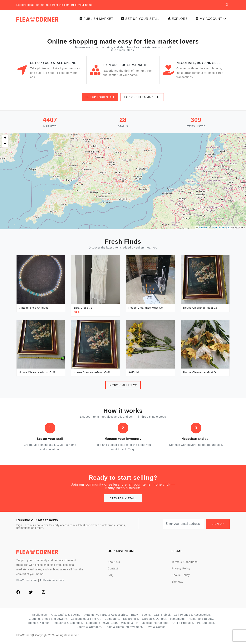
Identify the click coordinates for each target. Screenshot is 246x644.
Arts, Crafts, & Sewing (66, 617)
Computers (112, 621)
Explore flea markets (142, 100)
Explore (176, 20)
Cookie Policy (181, 578)
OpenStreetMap (221, 230)
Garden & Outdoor (154, 621)
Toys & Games (156, 630)
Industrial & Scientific (68, 626)
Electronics (131, 621)
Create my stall (123, 501)
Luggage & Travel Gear (102, 626)
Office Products (183, 626)
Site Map (178, 584)
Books (146, 617)
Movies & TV (129, 626)
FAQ (111, 578)
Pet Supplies (205, 626)
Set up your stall (138, 20)
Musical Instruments (155, 626)
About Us (114, 565)
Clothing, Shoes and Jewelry (48, 621)
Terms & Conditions (185, 565)
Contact (113, 571)
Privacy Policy (181, 571)
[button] (5, 141)
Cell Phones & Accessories (192, 617)
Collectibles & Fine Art (86, 621)
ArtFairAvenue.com (52, 583)
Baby (135, 617)
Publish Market (93, 20)
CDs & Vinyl (162, 617)
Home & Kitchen (39, 626)
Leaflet (202, 230)
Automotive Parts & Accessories (106, 617)
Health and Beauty (201, 621)
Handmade (177, 621)
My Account (211, 20)
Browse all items (123, 388)
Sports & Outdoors (89, 630)
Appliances (39, 617)
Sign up (218, 526)
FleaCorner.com (26, 583)
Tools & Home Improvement (124, 630)
